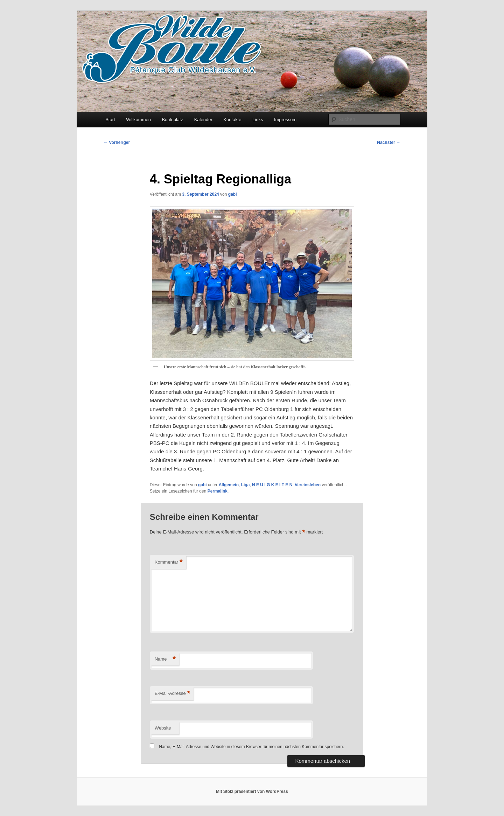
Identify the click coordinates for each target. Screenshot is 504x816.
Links (258, 120)
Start (110, 120)
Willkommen (138, 120)
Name (165, 659)
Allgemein (229, 485)
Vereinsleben (308, 485)
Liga (246, 485)
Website (163, 728)
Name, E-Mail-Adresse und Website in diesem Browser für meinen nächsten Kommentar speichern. (251, 747)
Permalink (218, 491)
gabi (233, 194)
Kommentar (169, 562)
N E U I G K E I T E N (272, 485)
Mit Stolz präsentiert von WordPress (252, 791)
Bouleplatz (172, 120)
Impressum (285, 120)
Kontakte (232, 120)
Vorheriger (117, 142)
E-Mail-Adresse (172, 694)
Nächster (389, 142)
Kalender (203, 120)
